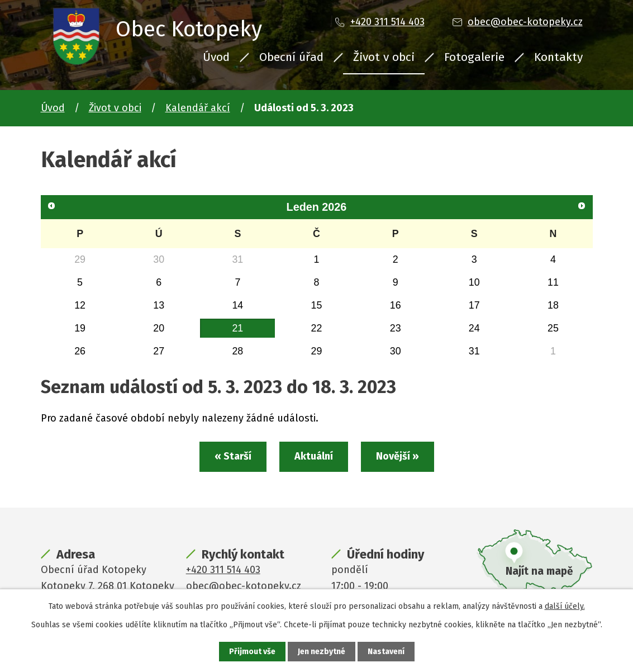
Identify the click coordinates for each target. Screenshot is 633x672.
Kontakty (558, 57)
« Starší (233, 456)
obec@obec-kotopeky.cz (525, 22)
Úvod (216, 57)
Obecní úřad (291, 57)
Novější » (398, 456)
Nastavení (386, 652)
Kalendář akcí (198, 108)
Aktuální (314, 456)
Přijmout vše (252, 652)
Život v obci (384, 57)
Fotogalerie (474, 57)
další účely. (565, 606)
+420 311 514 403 (387, 22)
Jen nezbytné (322, 652)
